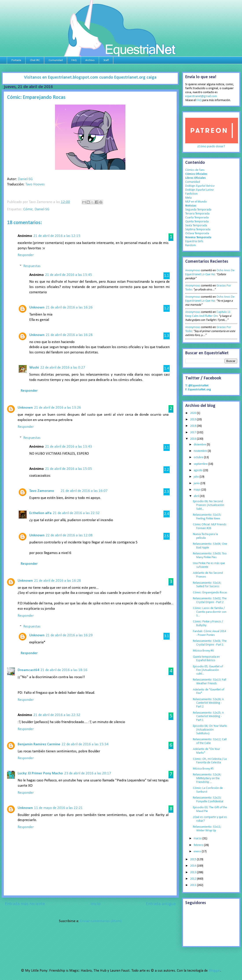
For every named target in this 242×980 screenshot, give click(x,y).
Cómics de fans (195, 170)
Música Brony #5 (203, 769)
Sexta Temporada (196, 226)
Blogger (214, 971)
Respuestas (32, 266)
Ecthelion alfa (40, 513)
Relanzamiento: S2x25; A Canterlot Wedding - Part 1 (208, 717)
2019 (193, 420)
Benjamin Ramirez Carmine (39, 744)
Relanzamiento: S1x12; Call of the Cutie (210, 741)
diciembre (200, 445)
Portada (16, 60)
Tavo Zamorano (42, 491)
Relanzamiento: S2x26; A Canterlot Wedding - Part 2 (208, 703)
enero (198, 852)
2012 (193, 879)
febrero (199, 845)
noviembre (201, 451)
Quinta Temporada (197, 222)
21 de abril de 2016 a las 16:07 (84, 491)
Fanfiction (191, 194)
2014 (193, 866)
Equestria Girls (194, 241)
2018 (193, 426)
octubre (199, 457)
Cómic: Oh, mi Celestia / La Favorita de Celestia (210, 761)
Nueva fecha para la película (205, 536)
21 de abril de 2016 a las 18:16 (64, 670)
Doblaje (200, 186)
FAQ (74, 60)
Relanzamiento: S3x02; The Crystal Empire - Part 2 (210, 600)
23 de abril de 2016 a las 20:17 (88, 773)
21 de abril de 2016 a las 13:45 (69, 275)
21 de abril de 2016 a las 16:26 (69, 307)
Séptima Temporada (198, 230)
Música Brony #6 (203, 651)
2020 (193, 413)
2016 (193, 439)
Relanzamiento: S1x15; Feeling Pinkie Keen (207, 517)
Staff (106, 60)
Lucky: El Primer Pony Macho (40, 773)
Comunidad (56, 60)
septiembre (201, 464)
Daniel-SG (25, 179)
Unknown (37, 307)
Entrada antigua (161, 904)
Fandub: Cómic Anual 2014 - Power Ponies (210, 633)
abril (197, 496)
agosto (198, 470)
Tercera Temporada (197, 214)
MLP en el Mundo (196, 202)
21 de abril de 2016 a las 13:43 (69, 447)
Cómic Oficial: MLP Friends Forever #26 (210, 526)
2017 (193, 433)
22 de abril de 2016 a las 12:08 (69, 535)
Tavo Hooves (35, 184)
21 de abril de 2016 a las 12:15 (57, 236)
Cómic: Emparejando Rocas (210, 593)
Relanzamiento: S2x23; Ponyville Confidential (208, 800)
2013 (193, 872)
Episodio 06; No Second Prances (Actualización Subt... (209, 505)
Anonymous (193, 270)
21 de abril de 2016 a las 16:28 (69, 335)
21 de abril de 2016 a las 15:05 (69, 469)
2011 (193, 885)
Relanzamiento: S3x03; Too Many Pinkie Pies (210, 556)
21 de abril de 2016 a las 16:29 (69, 635)
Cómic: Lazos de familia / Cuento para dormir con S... (210, 612)
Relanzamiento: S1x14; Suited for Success (207, 585)
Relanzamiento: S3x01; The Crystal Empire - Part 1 (210, 643)
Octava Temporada (197, 233)
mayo (197, 490)
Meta (188, 198)
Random (191, 245)
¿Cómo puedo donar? (211, 147)
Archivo (90, 60)
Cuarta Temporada (197, 218)
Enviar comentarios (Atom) (101, 921)
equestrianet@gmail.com (201, 96)
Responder (26, 255)
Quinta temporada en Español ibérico (206, 659)
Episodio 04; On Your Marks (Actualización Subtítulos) (210, 730)
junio (197, 483)
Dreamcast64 (28, 670)
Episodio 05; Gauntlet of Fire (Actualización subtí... (208, 670)
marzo (198, 839)
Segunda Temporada (198, 210)
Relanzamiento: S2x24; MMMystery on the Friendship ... (207, 778)
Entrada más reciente (25, 904)
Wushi (34, 368)
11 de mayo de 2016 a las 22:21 (58, 808)
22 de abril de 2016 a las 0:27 (63, 368)
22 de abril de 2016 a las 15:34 (85, 744)
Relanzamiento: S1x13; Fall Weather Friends (210, 682)
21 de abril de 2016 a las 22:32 (76, 513)
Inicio (95, 904)
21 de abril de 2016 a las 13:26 (58, 408)
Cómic (28, 209)
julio (197, 477)
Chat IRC (35, 60)
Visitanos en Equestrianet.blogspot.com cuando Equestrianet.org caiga (90, 78)
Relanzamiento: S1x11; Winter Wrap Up (207, 829)
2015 (193, 859)
